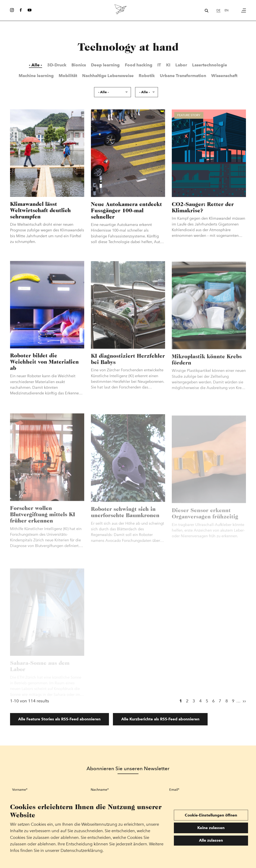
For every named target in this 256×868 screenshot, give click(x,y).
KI (168, 65)
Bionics (79, 65)
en (227, 10)
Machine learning (36, 76)
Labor (181, 65)
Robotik (147, 76)
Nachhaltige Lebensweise (108, 76)
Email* (174, 790)
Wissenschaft (224, 76)
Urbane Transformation (183, 76)
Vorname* (20, 790)
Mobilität (68, 76)
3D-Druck (57, 65)
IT (159, 65)
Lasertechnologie (210, 65)
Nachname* (100, 790)
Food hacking (139, 65)
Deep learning (105, 65)
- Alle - (36, 65)
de (218, 10)
